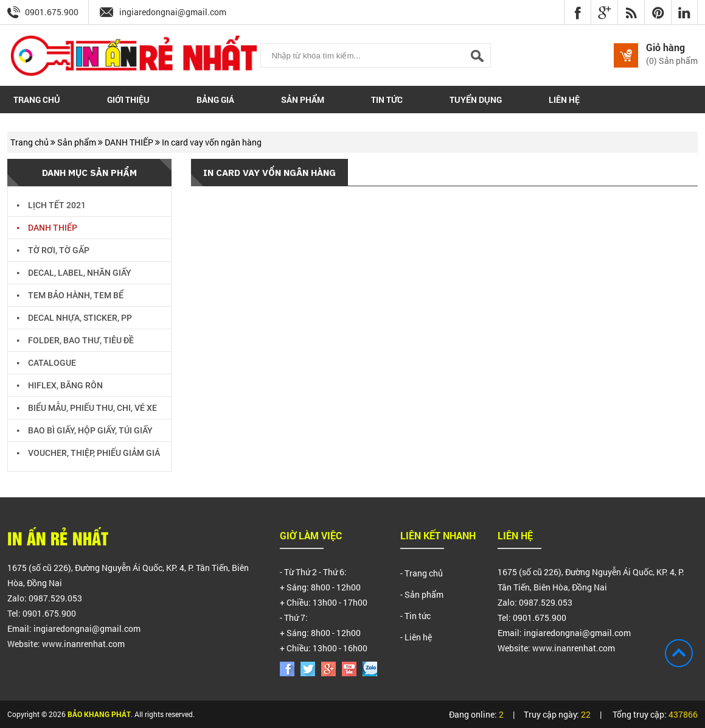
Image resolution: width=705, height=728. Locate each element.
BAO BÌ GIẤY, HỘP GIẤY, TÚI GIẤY (85, 429)
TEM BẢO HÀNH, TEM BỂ (70, 294)
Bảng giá (215, 100)
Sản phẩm (303, 100)
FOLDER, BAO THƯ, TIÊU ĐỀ (75, 339)
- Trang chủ (422, 573)
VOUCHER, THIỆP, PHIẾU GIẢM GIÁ (89, 451)
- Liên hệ (416, 637)
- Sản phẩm (422, 594)
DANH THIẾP (130, 142)
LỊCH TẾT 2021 (51, 204)
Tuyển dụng (476, 100)
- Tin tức (415, 616)
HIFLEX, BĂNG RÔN (60, 384)
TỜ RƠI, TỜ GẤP (53, 249)
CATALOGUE (47, 361)
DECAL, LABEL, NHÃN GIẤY (74, 271)
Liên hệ (564, 100)
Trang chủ (37, 100)
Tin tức (387, 100)
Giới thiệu (128, 100)
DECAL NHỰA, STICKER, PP (75, 316)
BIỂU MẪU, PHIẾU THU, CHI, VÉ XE (87, 406)
